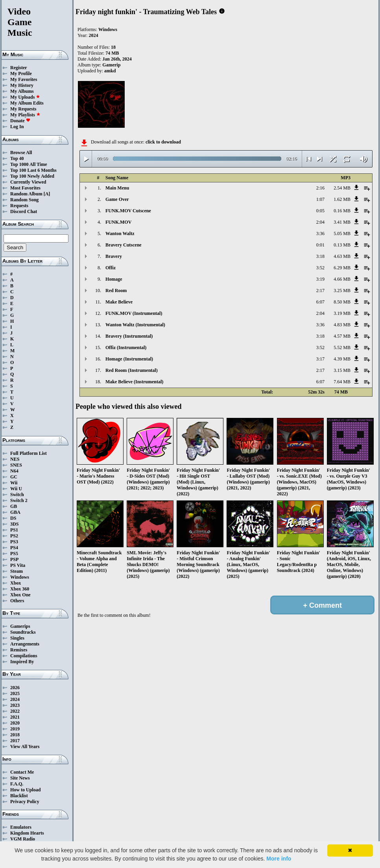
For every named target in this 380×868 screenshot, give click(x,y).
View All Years (25, 747)
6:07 (320, 302)
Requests (19, 206)
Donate (20, 121)
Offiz (111, 268)
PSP (14, 559)
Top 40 (17, 158)
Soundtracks (23, 632)
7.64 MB (342, 382)
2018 (15, 735)
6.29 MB (342, 268)
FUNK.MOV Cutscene (128, 211)
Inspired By (22, 662)
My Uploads (25, 97)
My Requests (23, 109)
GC (14, 477)
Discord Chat (24, 211)
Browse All (21, 153)
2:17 (320, 291)
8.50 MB (342, 302)
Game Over (117, 199)
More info (279, 859)
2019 (15, 729)
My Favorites (24, 79)
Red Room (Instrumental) (132, 370)
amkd (110, 71)
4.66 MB (342, 279)
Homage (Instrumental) (129, 359)
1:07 (320, 199)
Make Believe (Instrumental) (134, 382)
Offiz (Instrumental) (126, 348)
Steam (17, 571)
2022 (15, 711)
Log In (17, 127)
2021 (15, 717)
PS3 (14, 542)
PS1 (14, 530)
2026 (15, 688)
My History (22, 85)
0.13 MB (342, 245)
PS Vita (18, 565)
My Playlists (25, 115)
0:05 (320, 211)
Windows (20, 577)
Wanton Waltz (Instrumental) (135, 325)
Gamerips (20, 626)
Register (19, 68)
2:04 (320, 222)
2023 (15, 705)
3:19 (320, 279)
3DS (14, 524)
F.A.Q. (17, 784)
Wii (14, 483)
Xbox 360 (20, 589)
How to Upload (25, 790)
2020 (15, 723)
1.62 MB (342, 199)
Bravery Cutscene (124, 245)
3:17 (320, 359)
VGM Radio (23, 839)
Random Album (26, 194)
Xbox (16, 583)
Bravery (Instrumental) (129, 336)
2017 (15, 741)
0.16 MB (342, 211)
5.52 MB (342, 348)
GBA (15, 512)
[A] (47, 194)
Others (17, 601)
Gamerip (111, 65)
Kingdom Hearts (27, 833)
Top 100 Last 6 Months (33, 170)
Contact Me (22, 772)
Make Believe (119, 302)
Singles (17, 638)
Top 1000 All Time (29, 164)
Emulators (21, 827)
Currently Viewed (28, 182)
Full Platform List (29, 453)
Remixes (19, 650)
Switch (17, 495)
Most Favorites (25, 188)
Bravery (114, 256)
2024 (15, 699)
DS (13, 518)
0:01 (320, 245)
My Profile (21, 74)
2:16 (320, 188)
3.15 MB (342, 370)
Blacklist (19, 796)
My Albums (22, 91)
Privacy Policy (25, 802)
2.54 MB (342, 188)
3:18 (320, 256)
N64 (14, 471)
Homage (114, 279)
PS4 (14, 548)
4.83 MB (342, 325)
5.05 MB (342, 234)
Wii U (16, 489)
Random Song (24, 200)
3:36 (320, 234)
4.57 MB (342, 336)
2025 (15, 693)
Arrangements (25, 644)
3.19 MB (342, 313)
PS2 (14, 536)
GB (14, 506)
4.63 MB (342, 256)
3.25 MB (342, 291)
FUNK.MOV (118, 222)
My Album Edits (27, 103)
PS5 (14, 554)
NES (15, 459)
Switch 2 (19, 500)
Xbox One (20, 595)
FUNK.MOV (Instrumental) (134, 313)
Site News (20, 778)
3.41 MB (342, 222)
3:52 (320, 268)
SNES (16, 465)
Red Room (116, 291)
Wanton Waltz (120, 234)
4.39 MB (342, 359)
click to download (163, 142)
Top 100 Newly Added (32, 176)
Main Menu (117, 188)
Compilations (24, 656)
